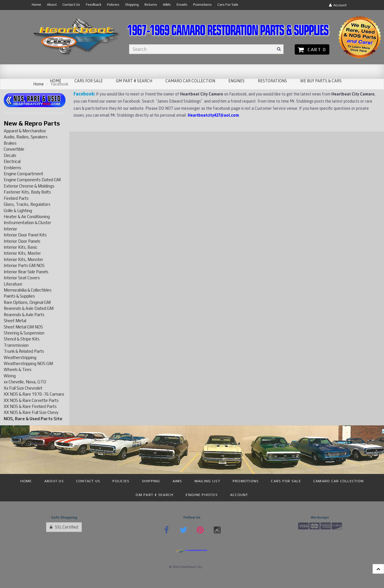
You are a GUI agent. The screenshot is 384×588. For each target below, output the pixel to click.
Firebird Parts (16, 198)
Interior (10, 229)
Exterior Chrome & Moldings (29, 186)
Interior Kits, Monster (23, 259)
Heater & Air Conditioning (27, 217)
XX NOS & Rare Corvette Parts (31, 400)
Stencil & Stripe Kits (22, 339)
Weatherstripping (20, 357)
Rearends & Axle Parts (24, 315)
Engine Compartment (23, 174)
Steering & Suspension (24, 333)
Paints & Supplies (19, 296)
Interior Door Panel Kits (25, 235)
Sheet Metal (15, 321)
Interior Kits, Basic (21, 247)
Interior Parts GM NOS (24, 265)
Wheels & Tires (18, 369)
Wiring (10, 376)
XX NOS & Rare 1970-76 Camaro (34, 394)
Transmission (16, 345)
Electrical (12, 161)
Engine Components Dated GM (32, 180)
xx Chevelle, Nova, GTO (25, 382)
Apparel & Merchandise (25, 131)
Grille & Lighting (18, 211)
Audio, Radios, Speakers (26, 137)
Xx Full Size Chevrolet (23, 388)
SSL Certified (64, 527)
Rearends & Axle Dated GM (29, 308)
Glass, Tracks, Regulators (27, 204)
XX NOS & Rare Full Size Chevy (31, 412)
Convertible (14, 149)
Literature (13, 284)
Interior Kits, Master (22, 253)
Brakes (10, 143)
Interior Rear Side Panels (26, 272)
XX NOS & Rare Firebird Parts (30, 406)
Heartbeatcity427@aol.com (213, 115)
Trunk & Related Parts (24, 351)
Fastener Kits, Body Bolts (27, 192)
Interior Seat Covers (22, 278)
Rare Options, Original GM (27, 302)
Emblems (12, 168)
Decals (10, 155)
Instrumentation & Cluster (27, 223)
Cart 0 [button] (312, 49)
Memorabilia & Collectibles (28, 290)
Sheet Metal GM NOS (23, 327)
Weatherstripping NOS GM (28, 363)
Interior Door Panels (22, 241)
